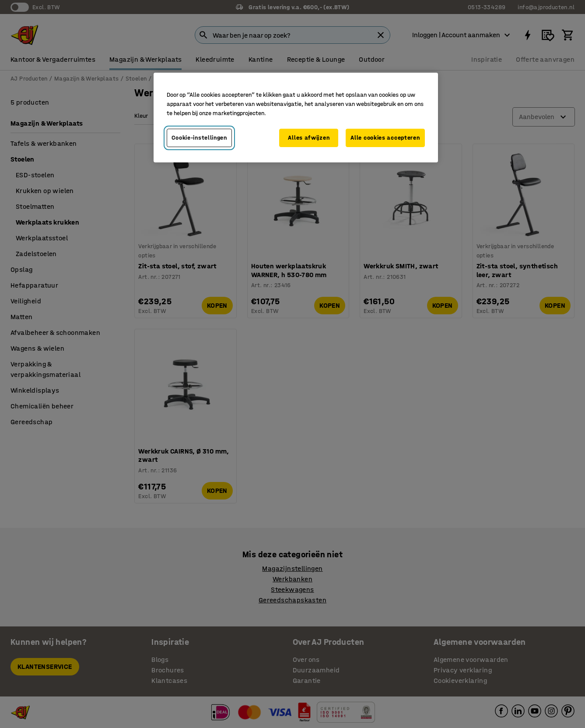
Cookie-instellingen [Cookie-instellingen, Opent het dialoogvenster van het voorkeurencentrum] (199, 138)
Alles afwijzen (309, 138)
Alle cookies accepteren (385, 138)
